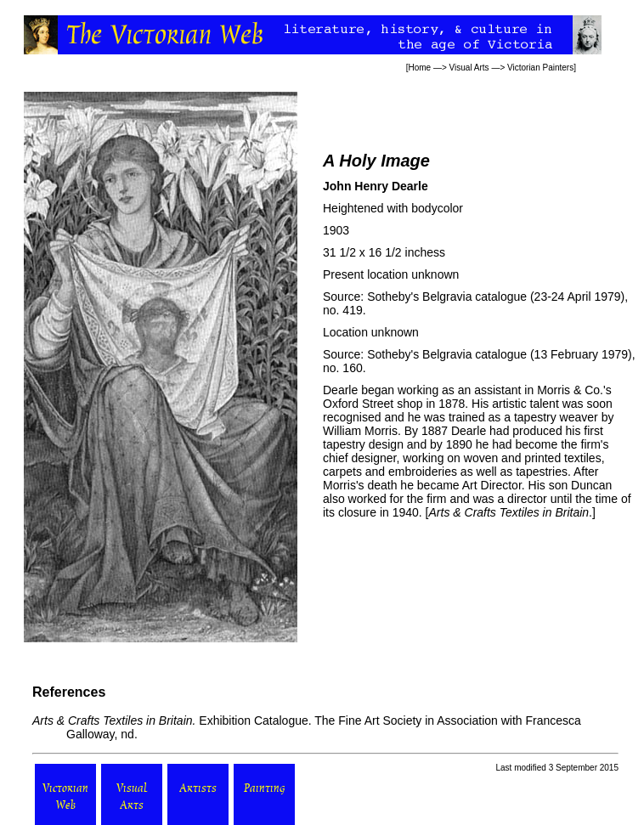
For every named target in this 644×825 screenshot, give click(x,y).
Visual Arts (469, 68)
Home (419, 68)
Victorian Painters (540, 68)
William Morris (360, 431)
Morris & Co (568, 390)
